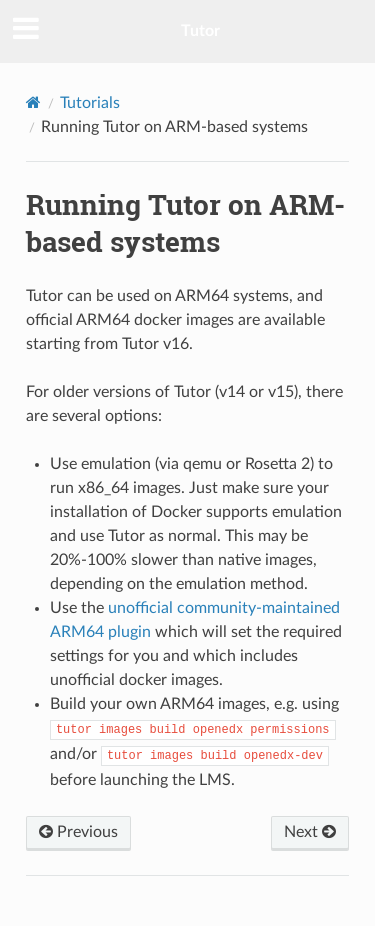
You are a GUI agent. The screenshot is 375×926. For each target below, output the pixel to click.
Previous (78, 832)
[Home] (33, 102)
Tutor (200, 31)
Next (310, 832)
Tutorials (90, 103)
